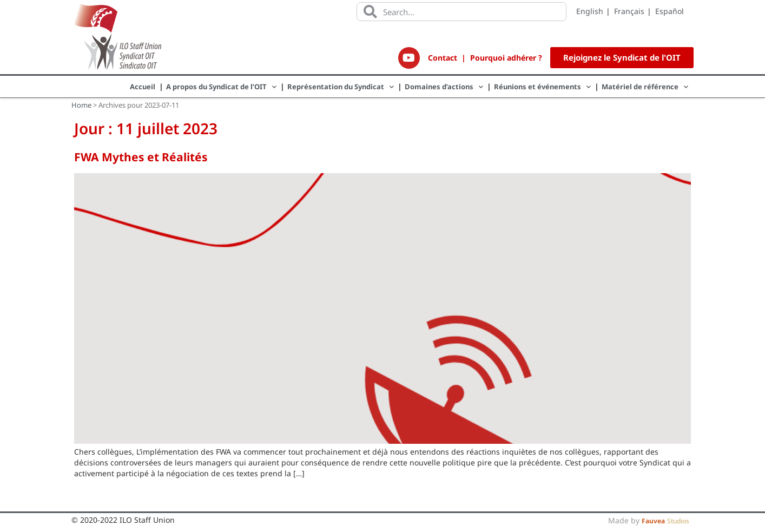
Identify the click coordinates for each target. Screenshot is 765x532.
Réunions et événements (542, 87)
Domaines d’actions (444, 87)
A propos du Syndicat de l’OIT (221, 87)
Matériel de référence (645, 87)
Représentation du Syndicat (341, 87)
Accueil (143, 87)
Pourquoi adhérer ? (506, 58)
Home (81, 105)
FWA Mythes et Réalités (141, 157)
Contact (443, 58)
